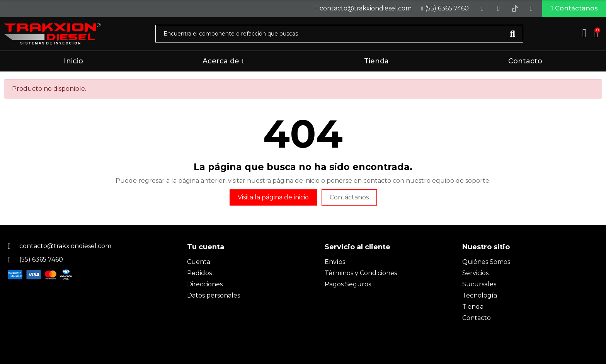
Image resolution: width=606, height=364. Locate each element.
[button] (568, 10)
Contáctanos (349, 199)
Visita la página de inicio (273, 199)
